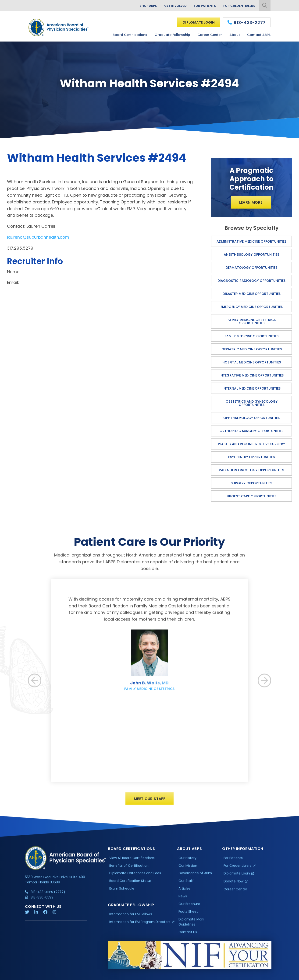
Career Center (210, 35)
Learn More (251, 203)
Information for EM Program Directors (140, 924)
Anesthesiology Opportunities (251, 255)
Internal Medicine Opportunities (252, 389)
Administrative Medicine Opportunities (251, 242)
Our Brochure (189, 907)
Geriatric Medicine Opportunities (252, 349)
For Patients (203, 6)
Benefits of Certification (129, 868)
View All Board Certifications (132, 861)
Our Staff (186, 884)
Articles (184, 891)
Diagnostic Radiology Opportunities (251, 281)
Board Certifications (130, 35)
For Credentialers (239, 6)
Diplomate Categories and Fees (135, 876)
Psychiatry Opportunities (251, 457)
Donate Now (233, 884)
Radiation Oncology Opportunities (251, 470)
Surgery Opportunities (251, 483)
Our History (187, 861)
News (183, 899)
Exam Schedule (122, 891)
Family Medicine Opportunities (252, 336)
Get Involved (173, 6)
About (235, 35)
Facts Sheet (188, 914)
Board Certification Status (130, 884)
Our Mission (188, 868)
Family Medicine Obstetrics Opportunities (252, 322)
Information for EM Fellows (131, 917)
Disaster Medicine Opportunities (252, 294)
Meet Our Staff (150, 801)
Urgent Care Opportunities (252, 496)
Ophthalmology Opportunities (251, 418)
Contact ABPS (259, 35)
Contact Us (188, 935)
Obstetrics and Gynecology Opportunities (252, 403)
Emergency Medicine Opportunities (252, 307)
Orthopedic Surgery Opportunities (251, 431)
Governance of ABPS (195, 876)
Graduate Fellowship (172, 35)
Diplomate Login (198, 22)
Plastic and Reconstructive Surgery (251, 444)
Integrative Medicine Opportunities (252, 376)
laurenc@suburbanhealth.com (39, 237)
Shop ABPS (144, 6)
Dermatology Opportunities (251, 268)
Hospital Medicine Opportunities (252, 363)
